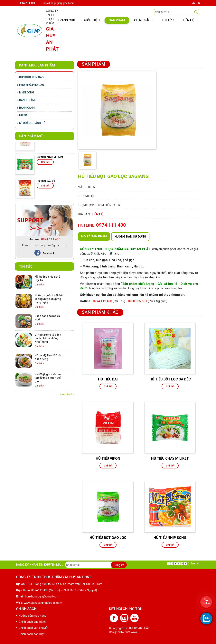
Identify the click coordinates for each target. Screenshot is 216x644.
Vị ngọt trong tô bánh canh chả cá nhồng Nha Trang (48, 338)
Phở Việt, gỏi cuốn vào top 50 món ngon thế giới (49, 378)
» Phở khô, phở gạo (31, 85)
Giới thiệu (92, 20)
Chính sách (143, 20)
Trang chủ (66, 20)
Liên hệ (188, 20)
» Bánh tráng (27, 100)
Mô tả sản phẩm (94, 236)
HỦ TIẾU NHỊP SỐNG (170, 538)
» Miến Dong (26, 92)
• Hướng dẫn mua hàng (31, 616)
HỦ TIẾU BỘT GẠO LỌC (108, 538)
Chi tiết (45, 164)
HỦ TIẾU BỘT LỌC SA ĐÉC (170, 379)
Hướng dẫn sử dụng (130, 237)
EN (198, 3)
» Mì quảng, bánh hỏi (32, 123)
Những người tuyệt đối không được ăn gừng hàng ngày (49, 299)
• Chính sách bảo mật (30, 634)
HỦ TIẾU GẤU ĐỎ (46, 183)
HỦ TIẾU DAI (108, 379)
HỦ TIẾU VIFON (108, 458)
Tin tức (168, 20)
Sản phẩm (117, 20)
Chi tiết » (39, 285)
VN (193, 3)
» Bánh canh (26, 108)
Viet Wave (131, 632)
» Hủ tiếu (23, 115)
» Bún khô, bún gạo (30, 77)
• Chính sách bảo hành (31, 622)
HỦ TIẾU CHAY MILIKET (50, 159)
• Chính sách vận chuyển (32, 628)
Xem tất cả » (67, 394)
